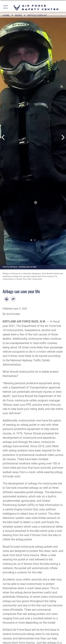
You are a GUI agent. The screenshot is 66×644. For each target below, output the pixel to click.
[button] (6, 8)
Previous (3, 137)
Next (63, 137)
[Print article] (7, 299)
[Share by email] (13, 299)
